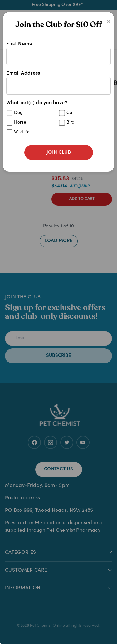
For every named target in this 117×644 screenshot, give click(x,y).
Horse (20, 123)
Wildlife (22, 132)
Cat (70, 113)
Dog (18, 113)
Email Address (58, 83)
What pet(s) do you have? (58, 120)
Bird (71, 123)
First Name (58, 53)
